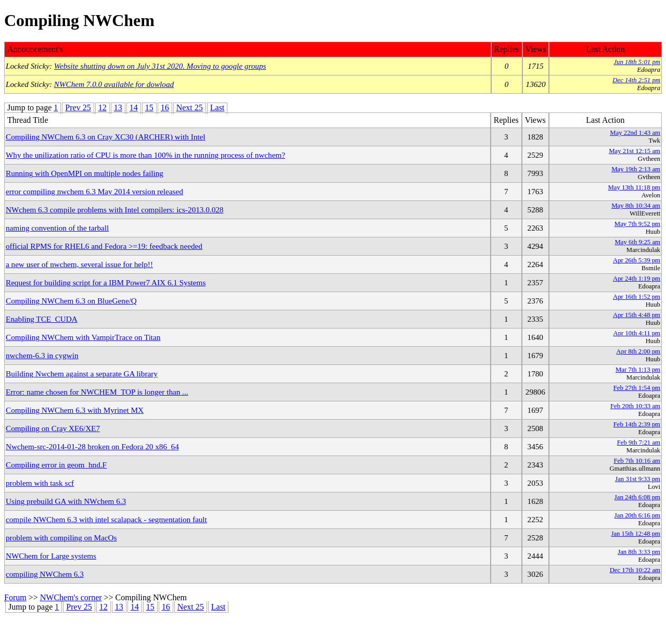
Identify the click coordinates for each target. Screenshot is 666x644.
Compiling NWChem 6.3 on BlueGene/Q (71, 301)
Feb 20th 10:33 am (635, 406)
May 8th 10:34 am (636, 206)
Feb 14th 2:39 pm (637, 424)
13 (118, 108)
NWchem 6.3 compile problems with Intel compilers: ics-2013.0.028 (114, 210)
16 (165, 108)
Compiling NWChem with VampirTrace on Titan (83, 337)
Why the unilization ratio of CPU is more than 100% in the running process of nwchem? (145, 155)
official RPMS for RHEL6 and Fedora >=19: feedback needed (104, 246)
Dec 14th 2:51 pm (636, 80)
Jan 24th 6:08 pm (637, 497)
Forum (15, 597)
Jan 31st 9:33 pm (638, 479)
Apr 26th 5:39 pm (637, 260)
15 (149, 108)
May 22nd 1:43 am (635, 133)
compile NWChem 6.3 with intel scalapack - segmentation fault (106, 519)
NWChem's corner (71, 597)
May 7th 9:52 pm (637, 224)
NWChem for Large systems (51, 556)
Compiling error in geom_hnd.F (56, 465)
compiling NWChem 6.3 (45, 574)
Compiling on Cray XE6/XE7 (53, 428)
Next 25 (190, 108)
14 (134, 108)
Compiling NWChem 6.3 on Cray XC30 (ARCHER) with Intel (105, 137)
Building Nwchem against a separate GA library (82, 374)
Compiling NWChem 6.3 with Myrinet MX (75, 410)
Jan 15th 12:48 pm (636, 534)
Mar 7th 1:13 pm (638, 370)
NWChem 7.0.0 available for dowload (114, 84)
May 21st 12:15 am (635, 151)
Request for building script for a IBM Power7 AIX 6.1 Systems (106, 282)
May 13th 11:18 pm (634, 187)
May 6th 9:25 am (638, 242)
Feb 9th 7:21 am (639, 443)
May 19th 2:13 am (636, 169)
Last (217, 108)
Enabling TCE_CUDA (42, 319)
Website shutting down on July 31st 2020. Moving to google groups (160, 66)
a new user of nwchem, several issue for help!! (79, 264)
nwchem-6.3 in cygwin (42, 355)
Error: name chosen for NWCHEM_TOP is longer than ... (97, 392)
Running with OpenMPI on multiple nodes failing (85, 173)
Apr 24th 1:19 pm (637, 279)
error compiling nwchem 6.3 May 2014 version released (94, 191)
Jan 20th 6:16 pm (637, 515)
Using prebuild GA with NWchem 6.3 (66, 501)
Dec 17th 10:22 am (635, 570)
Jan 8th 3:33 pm (639, 552)
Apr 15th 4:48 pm (637, 315)
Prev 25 (78, 108)
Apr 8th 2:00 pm (638, 351)
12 (103, 108)
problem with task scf (40, 483)
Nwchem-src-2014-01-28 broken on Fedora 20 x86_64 (92, 446)
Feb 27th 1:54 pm (637, 388)
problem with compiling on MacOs (61, 538)
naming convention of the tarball (57, 228)
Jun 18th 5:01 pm (637, 62)
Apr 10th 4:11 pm (637, 333)
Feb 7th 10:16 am (637, 461)
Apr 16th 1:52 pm (637, 297)
